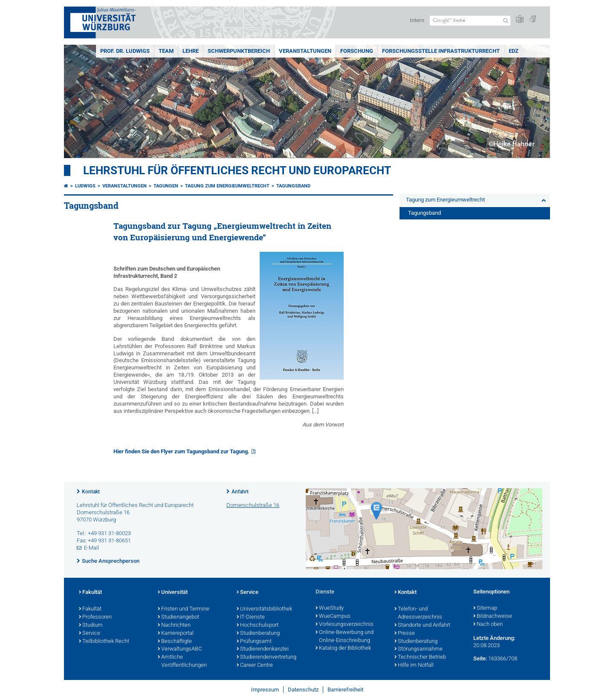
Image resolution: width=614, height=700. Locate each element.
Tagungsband (293, 186)
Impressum (265, 690)
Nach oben (488, 625)
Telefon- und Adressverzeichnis (418, 613)
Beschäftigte (175, 642)
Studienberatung (258, 634)
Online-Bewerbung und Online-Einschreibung (345, 637)
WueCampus (333, 616)
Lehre (191, 51)
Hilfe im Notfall (414, 665)
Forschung (357, 51)
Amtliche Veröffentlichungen (182, 661)
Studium (91, 625)
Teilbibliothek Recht (104, 642)
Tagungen (166, 186)
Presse (405, 634)
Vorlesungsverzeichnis (345, 625)
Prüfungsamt (254, 642)
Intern (417, 20)
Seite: (480, 658)
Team (166, 51)
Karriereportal (176, 634)
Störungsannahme (419, 649)
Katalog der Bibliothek (343, 648)
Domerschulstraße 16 (253, 505)
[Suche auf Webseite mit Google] (470, 21)
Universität (173, 593)
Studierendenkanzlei (263, 649)
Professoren (95, 617)
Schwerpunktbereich (239, 51)
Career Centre (255, 665)
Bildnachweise (493, 616)
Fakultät (90, 593)
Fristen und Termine (184, 609)
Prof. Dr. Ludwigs (125, 51)
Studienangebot (178, 617)
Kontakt (91, 492)
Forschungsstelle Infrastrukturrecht (441, 51)
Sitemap (485, 608)
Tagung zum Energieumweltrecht (227, 186)
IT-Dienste (251, 617)
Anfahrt (240, 492)
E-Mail (91, 548)
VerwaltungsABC (180, 649)
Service (90, 634)
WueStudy (330, 608)
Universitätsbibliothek (264, 609)
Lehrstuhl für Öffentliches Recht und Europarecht (237, 170)
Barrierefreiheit (345, 690)
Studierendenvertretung (266, 657)
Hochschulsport (258, 625)
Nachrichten (174, 625)
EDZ (514, 51)
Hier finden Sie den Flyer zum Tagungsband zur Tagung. (181, 451)
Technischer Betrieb (420, 657)
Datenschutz (303, 690)
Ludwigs (85, 186)
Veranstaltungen (305, 51)
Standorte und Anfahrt (422, 625)
